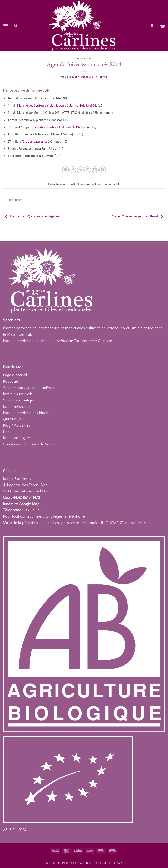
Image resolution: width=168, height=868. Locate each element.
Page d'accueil (15, 375)
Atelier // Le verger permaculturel (138, 216)
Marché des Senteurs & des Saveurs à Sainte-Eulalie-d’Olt (57, 105)
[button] (6, 25)
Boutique (11, 382)
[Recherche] (16, 26)
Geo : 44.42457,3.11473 (22, 498)
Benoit (104, 77)
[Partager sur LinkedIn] (95, 170)
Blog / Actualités (17, 426)
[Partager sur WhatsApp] (66, 170)
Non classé (84, 58)
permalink (114, 184)
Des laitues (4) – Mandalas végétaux (32, 216)
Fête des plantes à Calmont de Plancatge (62, 127)
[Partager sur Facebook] (73, 170)
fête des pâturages (35, 141)
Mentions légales (17, 438)
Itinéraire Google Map (21, 504)
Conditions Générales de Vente (29, 444)
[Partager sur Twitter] (80, 170)
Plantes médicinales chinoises (28, 413)
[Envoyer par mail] (88, 170)
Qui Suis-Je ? (14, 419)
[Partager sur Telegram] (102, 170)
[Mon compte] (152, 26)
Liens (7, 432)
